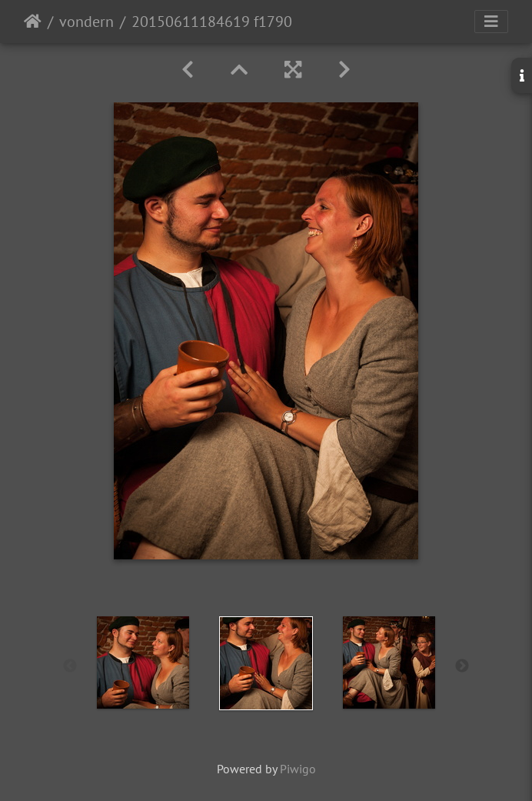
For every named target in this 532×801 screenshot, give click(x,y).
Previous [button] (70, 666)
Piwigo (298, 769)
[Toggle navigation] (491, 22)
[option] (143, 662)
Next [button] (462, 666)
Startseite (33, 22)
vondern (86, 22)
